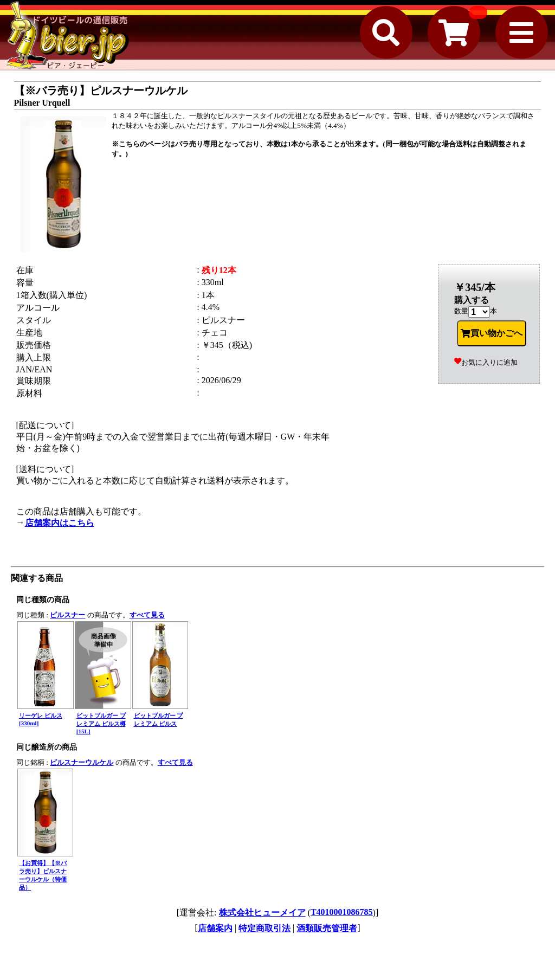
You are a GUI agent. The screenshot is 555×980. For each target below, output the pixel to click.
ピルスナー (67, 615)
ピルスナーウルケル (82, 762)
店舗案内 (215, 928)
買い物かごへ (492, 333)
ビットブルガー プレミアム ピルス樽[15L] (101, 723)
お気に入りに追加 (486, 362)
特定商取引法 (264, 928)
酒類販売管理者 (327, 928)
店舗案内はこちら (60, 523)
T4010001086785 (342, 912)
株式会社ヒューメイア (262, 913)
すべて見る (147, 615)
